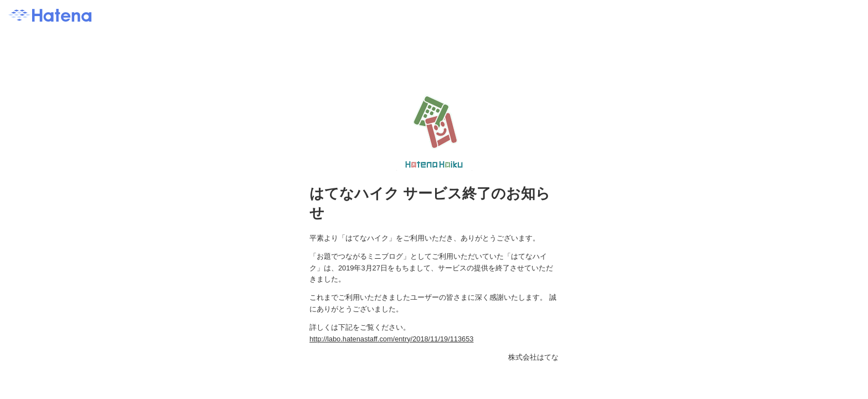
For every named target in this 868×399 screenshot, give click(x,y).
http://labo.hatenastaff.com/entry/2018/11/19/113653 (391, 339)
